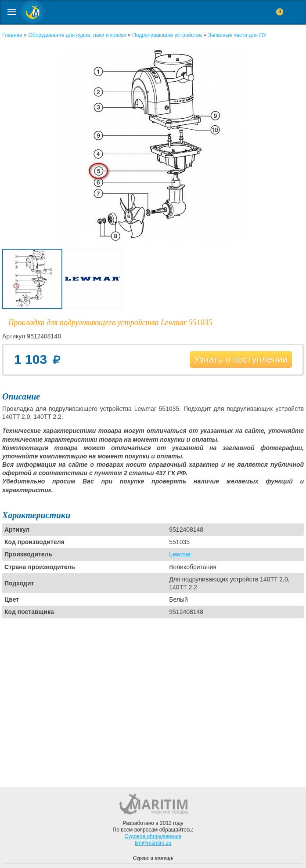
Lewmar (180, 554)
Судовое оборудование (153, 836)
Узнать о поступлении (241, 359)
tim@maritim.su (153, 843)
